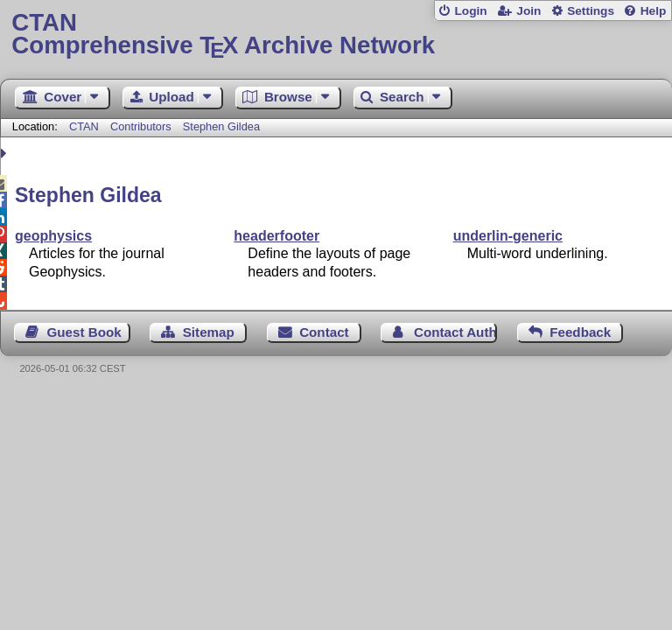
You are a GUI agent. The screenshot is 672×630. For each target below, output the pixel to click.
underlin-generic (508, 236)
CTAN (84, 126)
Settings (591, 11)
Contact (324, 332)
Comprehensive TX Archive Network (336, 35)
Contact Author (455, 332)
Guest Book (84, 332)
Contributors (141, 126)
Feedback (580, 332)
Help (654, 11)
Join (528, 11)
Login (470, 11)
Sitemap (209, 332)
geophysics (53, 236)
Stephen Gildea (221, 126)
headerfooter (276, 236)
